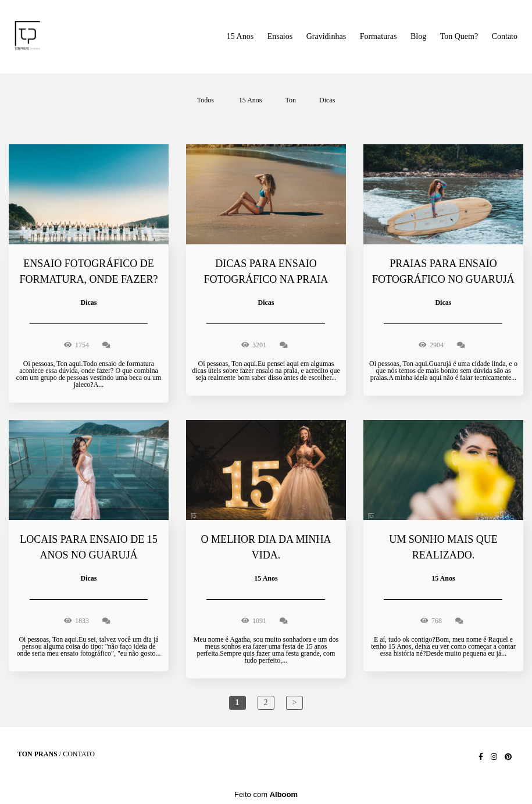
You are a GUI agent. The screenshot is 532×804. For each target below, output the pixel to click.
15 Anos (240, 36)
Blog (418, 36)
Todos (206, 100)
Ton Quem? (459, 36)
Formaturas (379, 36)
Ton (291, 100)
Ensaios (280, 36)
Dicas (327, 100)
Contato (505, 36)
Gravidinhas (326, 36)
